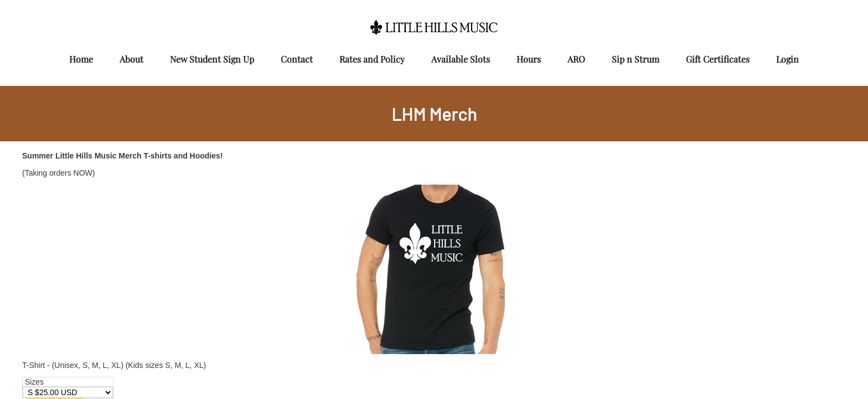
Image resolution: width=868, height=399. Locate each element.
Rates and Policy (372, 59)
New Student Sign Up (212, 59)
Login (787, 59)
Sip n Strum (635, 59)
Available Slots (461, 59)
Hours (529, 59)
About (131, 59)
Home (81, 59)
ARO (576, 59)
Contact (297, 59)
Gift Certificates (718, 59)
